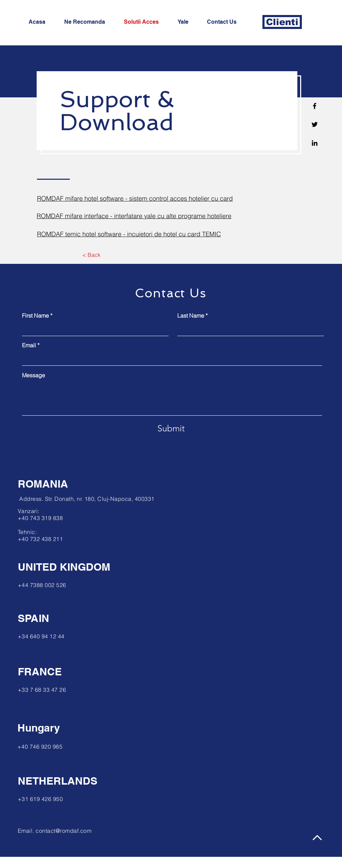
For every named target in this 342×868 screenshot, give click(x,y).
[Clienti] (282, 22)
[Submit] (171, 428)
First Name (35, 316)
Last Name (191, 316)
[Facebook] (315, 106)
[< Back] (91, 255)
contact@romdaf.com (64, 831)
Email (29, 345)
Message (34, 375)
